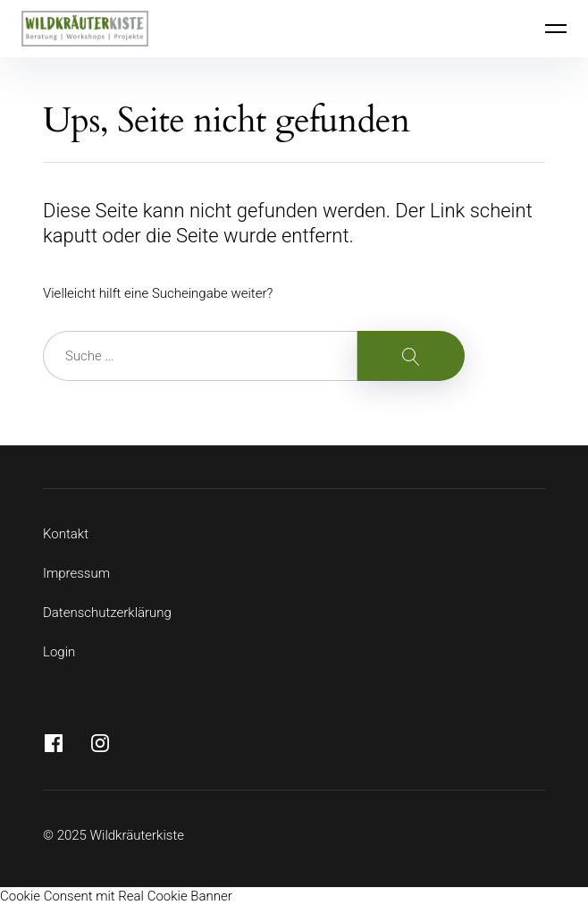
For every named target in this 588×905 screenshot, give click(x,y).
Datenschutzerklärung (107, 613)
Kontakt (66, 534)
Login (59, 652)
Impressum (76, 573)
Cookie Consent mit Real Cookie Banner (116, 896)
